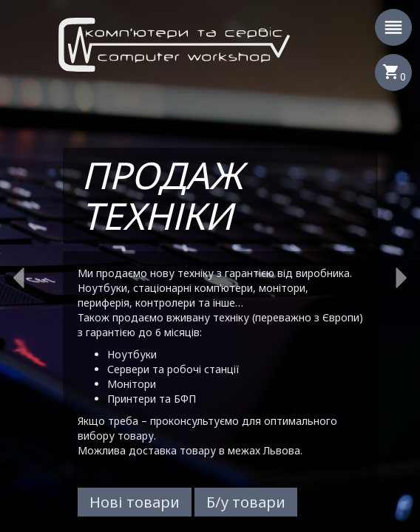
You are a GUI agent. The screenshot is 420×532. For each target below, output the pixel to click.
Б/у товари (246, 502)
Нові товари (135, 502)
